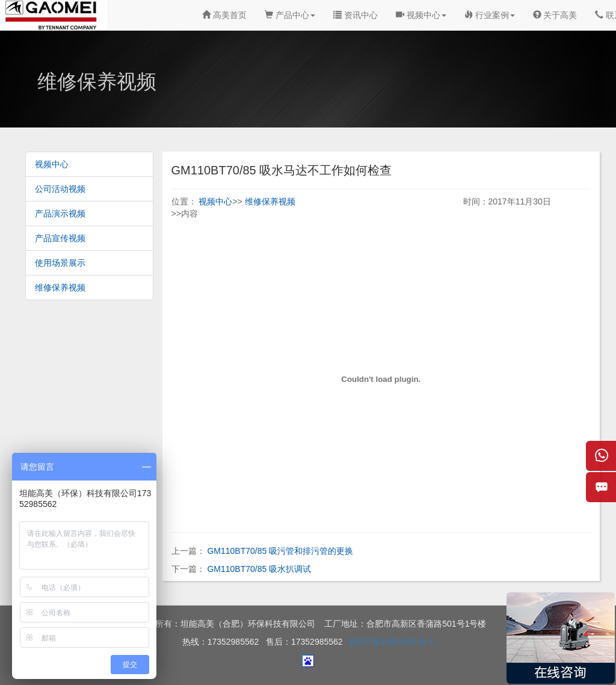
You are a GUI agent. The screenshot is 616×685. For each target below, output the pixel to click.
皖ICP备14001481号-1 (392, 642)
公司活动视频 (60, 189)
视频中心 (52, 164)
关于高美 (555, 15)
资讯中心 (356, 15)
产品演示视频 (60, 213)
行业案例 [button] (490, 15)
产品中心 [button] (290, 15)
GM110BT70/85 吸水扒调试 (259, 569)
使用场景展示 (60, 263)
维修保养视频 (60, 287)
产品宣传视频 (60, 238)
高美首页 (224, 15)
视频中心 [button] (421, 15)
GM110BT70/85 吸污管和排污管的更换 (280, 551)
